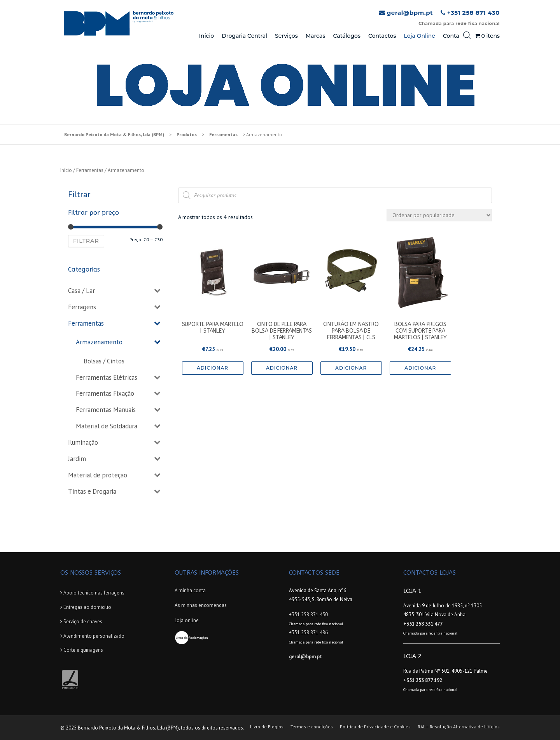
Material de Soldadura (107, 426)
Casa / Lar (81, 291)
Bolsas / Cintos (104, 361)
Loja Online (419, 36)
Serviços (286, 36)
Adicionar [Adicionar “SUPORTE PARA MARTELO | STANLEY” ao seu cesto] (213, 368)
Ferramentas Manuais (106, 410)
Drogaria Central (244, 36)
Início (206, 36)
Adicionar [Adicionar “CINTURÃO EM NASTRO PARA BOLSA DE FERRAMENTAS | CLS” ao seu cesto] (351, 368)
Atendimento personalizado (94, 636)
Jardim (77, 459)
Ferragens (82, 307)
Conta (451, 36)
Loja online (187, 620)
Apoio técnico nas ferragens (94, 593)
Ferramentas (90, 170)
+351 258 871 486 (308, 632)
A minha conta (190, 590)
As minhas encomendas (201, 605)
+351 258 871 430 (473, 13)
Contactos (382, 36)
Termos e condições (312, 727)
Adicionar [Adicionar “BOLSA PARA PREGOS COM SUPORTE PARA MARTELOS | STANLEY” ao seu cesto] (420, 368)
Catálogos (347, 36)
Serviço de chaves (83, 622)
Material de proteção (98, 475)
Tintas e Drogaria (92, 491)
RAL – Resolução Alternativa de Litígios (459, 727)
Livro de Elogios (267, 727)
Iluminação (83, 442)
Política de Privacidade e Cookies (375, 727)
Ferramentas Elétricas (107, 377)
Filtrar (86, 241)
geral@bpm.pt (410, 13)
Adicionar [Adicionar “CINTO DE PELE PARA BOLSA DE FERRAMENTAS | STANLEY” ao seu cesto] (282, 368)
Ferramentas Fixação (105, 393)
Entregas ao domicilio (87, 607)
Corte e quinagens (83, 650)
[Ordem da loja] (439, 215)
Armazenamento (99, 342)
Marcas (316, 36)
